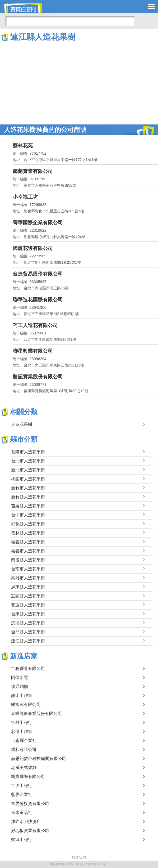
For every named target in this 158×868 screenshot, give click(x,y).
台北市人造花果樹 (28, 461)
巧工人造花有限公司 (35, 325)
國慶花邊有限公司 (33, 248)
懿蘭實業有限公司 (33, 171)
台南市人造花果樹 (28, 569)
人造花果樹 (22, 424)
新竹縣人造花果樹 (28, 497)
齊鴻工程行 (22, 840)
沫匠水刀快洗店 (26, 822)
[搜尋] (70, 21)
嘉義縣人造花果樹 (28, 542)
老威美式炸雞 (24, 768)
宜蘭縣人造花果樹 (28, 596)
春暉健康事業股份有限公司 (36, 713)
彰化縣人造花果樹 (28, 524)
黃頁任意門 (26, 8)
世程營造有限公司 (28, 668)
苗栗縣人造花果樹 (28, 506)
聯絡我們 (79, 858)
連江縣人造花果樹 (28, 641)
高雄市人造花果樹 (28, 578)
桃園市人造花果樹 (28, 479)
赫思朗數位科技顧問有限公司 (39, 759)
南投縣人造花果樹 (28, 560)
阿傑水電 (20, 677)
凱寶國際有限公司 (28, 777)
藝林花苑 (23, 146)
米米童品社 (22, 813)
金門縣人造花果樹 (28, 632)
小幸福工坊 (25, 197)
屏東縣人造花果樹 (28, 587)
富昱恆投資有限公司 (30, 804)
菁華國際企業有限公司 (38, 223)
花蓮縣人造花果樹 (28, 605)
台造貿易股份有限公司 (38, 274)
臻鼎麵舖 (20, 686)
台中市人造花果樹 (28, 515)
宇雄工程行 (22, 722)
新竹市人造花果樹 (28, 488)
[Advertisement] (79, 82)
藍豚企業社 (22, 795)
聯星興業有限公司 (33, 351)
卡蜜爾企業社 (24, 741)
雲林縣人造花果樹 (28, 533)
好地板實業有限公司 (30, 831)
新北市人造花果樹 (28, 470)
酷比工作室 (22, 695)
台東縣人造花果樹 (28, 614)
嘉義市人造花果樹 (28, 551)
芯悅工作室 (22, 731)
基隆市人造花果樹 (28, 452)
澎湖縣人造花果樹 (28, 623)
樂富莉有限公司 (26, 704)
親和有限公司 (24, 750)
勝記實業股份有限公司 (38, 377)
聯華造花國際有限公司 (38, 300)
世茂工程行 (22, 786)
